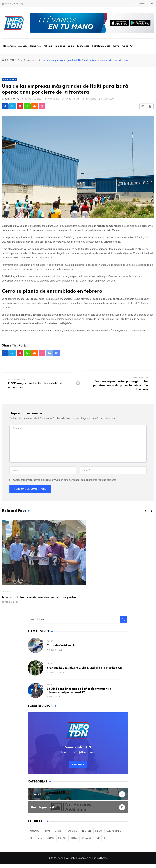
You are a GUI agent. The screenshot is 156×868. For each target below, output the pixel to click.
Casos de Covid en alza (62, 648)
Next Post (139, 380)
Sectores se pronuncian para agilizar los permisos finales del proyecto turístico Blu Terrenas (121, 388)
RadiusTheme (100, 862)
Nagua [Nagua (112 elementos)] (74, 840)
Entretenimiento (101, 46)
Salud (71, 46)
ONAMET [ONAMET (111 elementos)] (87, 840)
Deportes (35, 46)
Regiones (60, 46)
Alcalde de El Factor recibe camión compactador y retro (39, 599)
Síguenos (78, 767)
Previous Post (19, 381)
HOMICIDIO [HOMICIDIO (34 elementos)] (72, 833)
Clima (116, 46)
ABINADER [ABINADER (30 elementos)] (35, 833)
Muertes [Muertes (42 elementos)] (62, 840)
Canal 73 (128, 46)
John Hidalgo (12, 101)
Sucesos (23, 46)
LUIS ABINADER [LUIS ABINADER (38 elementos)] (114, 833)
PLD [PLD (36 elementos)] (98, 840)
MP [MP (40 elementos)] (31, 840)
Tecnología (83, 46)
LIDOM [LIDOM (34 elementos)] (99, 833)
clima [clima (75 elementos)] (48, 833)
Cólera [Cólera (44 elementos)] (58, 833)
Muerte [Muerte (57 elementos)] (50, 840)
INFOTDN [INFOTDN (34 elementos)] (86, 833)
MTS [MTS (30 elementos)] (40, 840)
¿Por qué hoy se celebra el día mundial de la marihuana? (85, 670)
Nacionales (9, 46)
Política (48, 46)
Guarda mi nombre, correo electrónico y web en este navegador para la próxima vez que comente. (65, 482)
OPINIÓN (6, 594)
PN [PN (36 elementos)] (106, 840)
